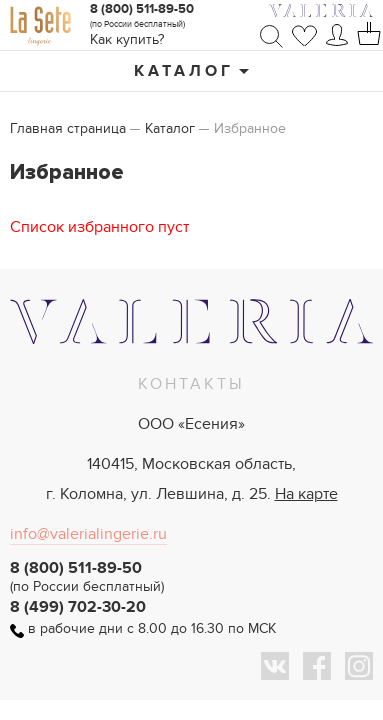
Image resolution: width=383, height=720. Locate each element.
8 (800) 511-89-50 (142, 9)
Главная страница (68, 128)
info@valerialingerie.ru (88, 534)
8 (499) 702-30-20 (78, 607)
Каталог (184, 71)
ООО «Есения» (191, 424)
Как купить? (127, 39)
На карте (306, 494)
